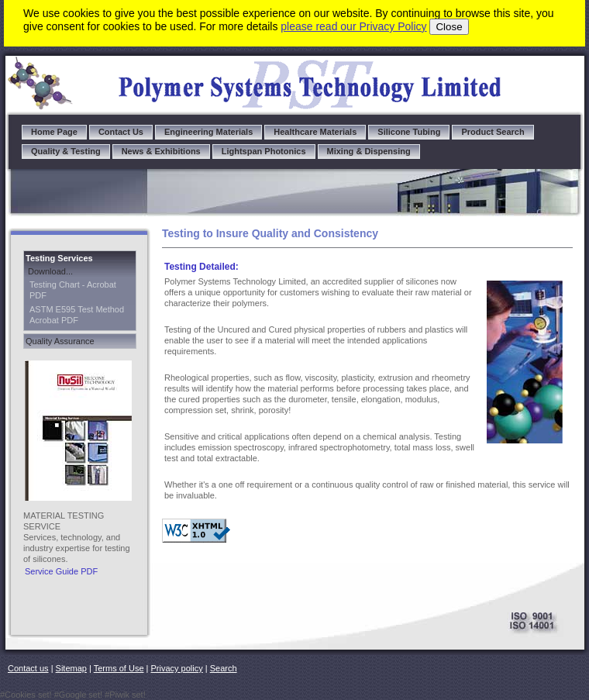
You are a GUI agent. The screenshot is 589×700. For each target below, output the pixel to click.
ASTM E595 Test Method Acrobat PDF (77, 315)
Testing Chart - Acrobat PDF (73, 290)
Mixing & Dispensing (369, 151)
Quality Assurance (60, 341)
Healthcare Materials (315, 132)
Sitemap (71, 668)
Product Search (493, 132)
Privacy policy (177, 668)
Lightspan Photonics (264, 151)
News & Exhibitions (161, 151)
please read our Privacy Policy (353, 26)
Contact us (28, 668)
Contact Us (121, 132)
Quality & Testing (66, 151)
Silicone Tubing (409, 132)
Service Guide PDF (61, 571)
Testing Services (59, 258)
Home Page (54, 132)
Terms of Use (119, 668)
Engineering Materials (208, 132)
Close (449, 27)
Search (224, 668)
